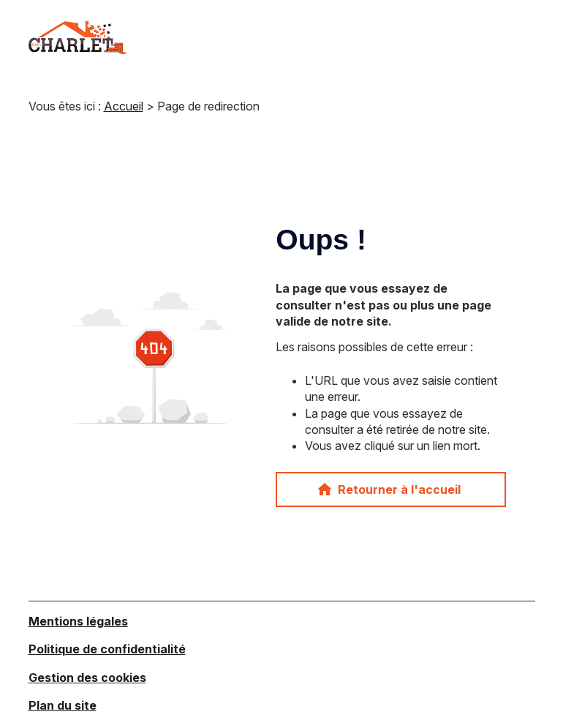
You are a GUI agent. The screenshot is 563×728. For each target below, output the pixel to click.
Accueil (124, 106)
